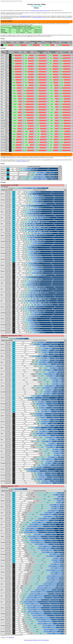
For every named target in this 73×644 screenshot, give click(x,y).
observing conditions (38, 17)
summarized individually (25, 16)
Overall (2, 39)
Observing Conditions (21, 161)
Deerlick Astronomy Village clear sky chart (40, 11)
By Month (3, 48)
